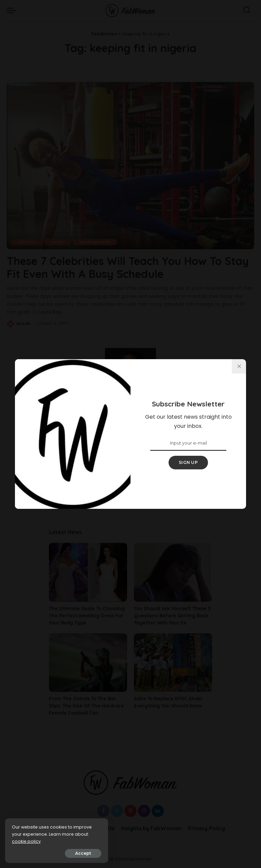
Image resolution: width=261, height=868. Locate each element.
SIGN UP (188, 462)
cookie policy (26, 841)
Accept (82, 853)
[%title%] (239, 366)
